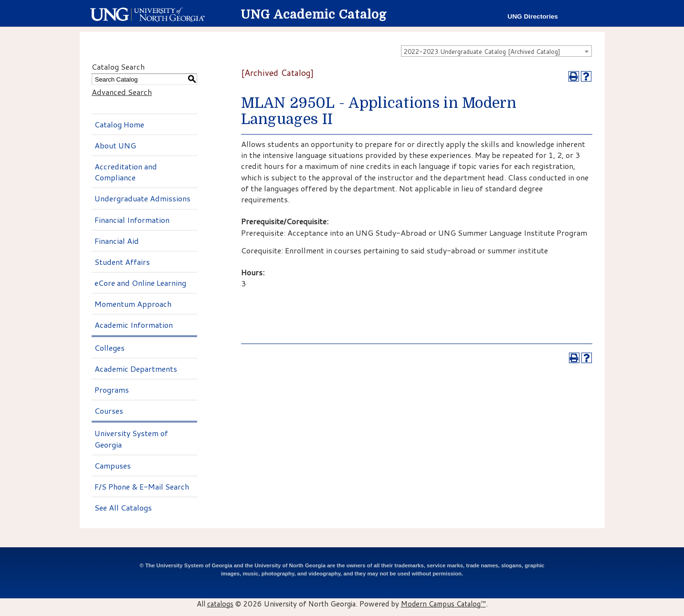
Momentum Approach (133, 304)
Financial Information (132, 220)
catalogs (220, 604)
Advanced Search (122, 92)
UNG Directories (533, 16)
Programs (112, 390)
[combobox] (496, 51)
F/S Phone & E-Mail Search (142, 486)
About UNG (115, 145)
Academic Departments (136, 369)
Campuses (113, 465)
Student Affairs (122, 262)
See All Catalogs (123, 507)
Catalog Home (119, 124)
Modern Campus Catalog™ (443, 604)
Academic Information (134, 325)
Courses (109, 411)
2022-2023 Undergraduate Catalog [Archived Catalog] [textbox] (482, 52)
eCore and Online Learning (140, 283)
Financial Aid (117, 241)
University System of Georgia (131, 439)
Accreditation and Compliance (126, 172)
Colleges (110, 348)
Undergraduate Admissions (142, 198)
